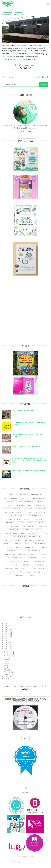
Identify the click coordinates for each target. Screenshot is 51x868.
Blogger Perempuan (14, 509)
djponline (41, 512)
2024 (7, 625)
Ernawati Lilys (25, 793)
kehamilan (19, 11)
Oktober (8, 655)
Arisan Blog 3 (39, 498)
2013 (7, 649)
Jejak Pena (42, 526)
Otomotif (8, 547)
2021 (7, 632)
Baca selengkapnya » (25, 65)
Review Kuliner (12, 568)
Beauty (20, 505)
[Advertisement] (25, 312)
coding (29, 512)
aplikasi (26, 498)
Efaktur (10, 523)
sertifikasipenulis (38, 568)
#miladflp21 (36, 495)
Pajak (19, 547)
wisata (33, 575)
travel (37, 572)
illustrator (28, 526)
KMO (39, 530)
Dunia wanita (8, 11)
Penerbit (23, 554)
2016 (7, 642)
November (8, 653)
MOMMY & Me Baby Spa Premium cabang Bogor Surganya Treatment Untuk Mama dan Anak (29, 460)
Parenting (30, 547)
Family (20, 523)
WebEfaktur (20, 575)
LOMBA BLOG (35, 537)
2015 (7, 644)
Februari (7, 672)
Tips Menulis (25, 572)
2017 (7, 640)
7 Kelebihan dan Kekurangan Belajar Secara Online (29, 423)
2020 (7, 634)
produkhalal (19, 558)
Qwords (10, 561)
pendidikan (10, 554)
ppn (7, 558)
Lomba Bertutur (18, 537)
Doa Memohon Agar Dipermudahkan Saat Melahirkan (28, 435)
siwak (13, 572)
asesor (10, 505)
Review (26, 565)
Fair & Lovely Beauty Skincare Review (26, 446)
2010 (7, 678)
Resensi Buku (38, 561)
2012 (7, 676)
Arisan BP (11, 502)
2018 (7, 638)
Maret (7, 670)
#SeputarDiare (12, 498)
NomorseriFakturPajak (36, 544)
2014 (7, 647)
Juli (6, 661)
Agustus (8, 659)
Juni (6, 664)
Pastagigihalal (16, 551)
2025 (7, 623)
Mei (6, 666)
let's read (42, 533)
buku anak (41, 509)
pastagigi (43, 547)
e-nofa (27, 519)
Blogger (40, 505)
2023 (7, 627)
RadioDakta (23, 561)
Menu (47, 2)
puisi (43, 558)
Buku (29, 509)
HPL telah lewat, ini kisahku (23, 411)
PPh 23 (42, 554)
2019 (7, 636)
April (6, 668)
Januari (7, 674)
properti (33, 558)
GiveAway (15, 526)
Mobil (7, 544)
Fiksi (29, 523)
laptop (31, 533)
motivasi (17, 544)
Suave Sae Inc (37, 862)
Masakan (40, 540)
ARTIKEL (40, 502)
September (9, 657)
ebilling (38, 519)
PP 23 (33, 554)
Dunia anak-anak (17, 516)
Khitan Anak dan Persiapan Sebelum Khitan (29, 470)
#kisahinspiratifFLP (18, 495)
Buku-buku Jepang (13, 512)
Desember (8, 651)
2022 (7, 630)
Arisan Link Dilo (26, 502)
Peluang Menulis (34, 551)
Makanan (28, 540)
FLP (5, 526)
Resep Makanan (12, 565)
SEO (24, 568)
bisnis (30, 505)
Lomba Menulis (13, 540)
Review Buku (39, 565)
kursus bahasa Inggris (14, 533)
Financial (40, 523)
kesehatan (28, 530)
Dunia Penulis (35, 516)
